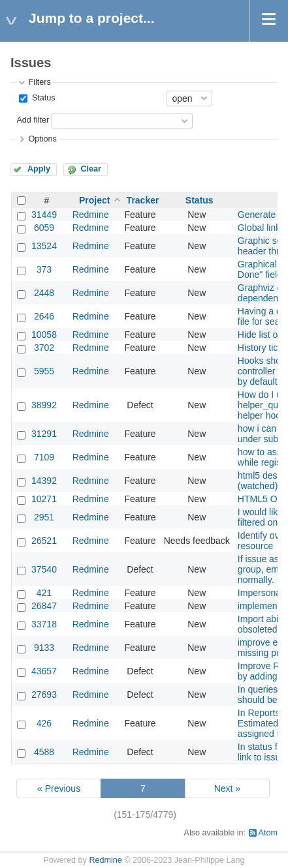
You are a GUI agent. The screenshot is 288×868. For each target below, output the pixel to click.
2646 (44, 316)
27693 (44, 695)
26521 (44, 541)
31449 (44, 215)
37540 (44, 569)
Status (42, 98)
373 (44, 269)
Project (94, 200)
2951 (44, 517)
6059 (44, 228)
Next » (227, 788)
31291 (44, 434)
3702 (44, 348)
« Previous (59, 788)
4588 (44, 752)
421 (44, 593)
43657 (44, 671)
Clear (91, 169)
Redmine (91, 215)
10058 (44, 335)
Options (42, 139)
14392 (44, 481)
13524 (44, 246)
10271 (44, 499)
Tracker (143, 200)
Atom (268, 833)
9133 (44, 648)
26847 (44, 606)
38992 (44, 405)
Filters (39, 82)
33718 (44, 624)
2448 (44, 293)
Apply (39, 169)
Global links (261, 228)
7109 (44, 457)
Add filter (33, 120)
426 (44, 723)
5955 (44, 371)
